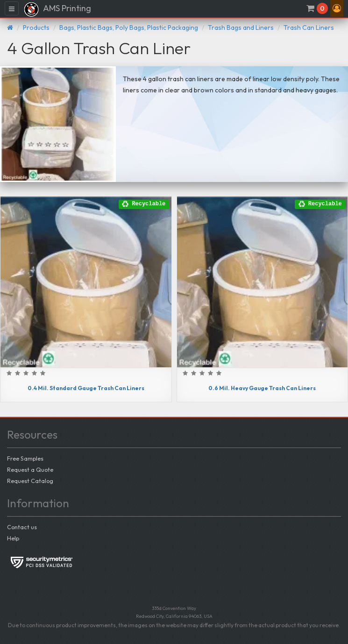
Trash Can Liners (309, 28)
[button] (337, 8)
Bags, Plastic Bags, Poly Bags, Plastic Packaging (129, 28)
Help (13, 538)
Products (36, 28)
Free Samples (25, 458)
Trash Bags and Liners (241, 28)
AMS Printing (57, 9)
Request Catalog (30, 481)
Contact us (22, 527)
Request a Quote (30, 469)
